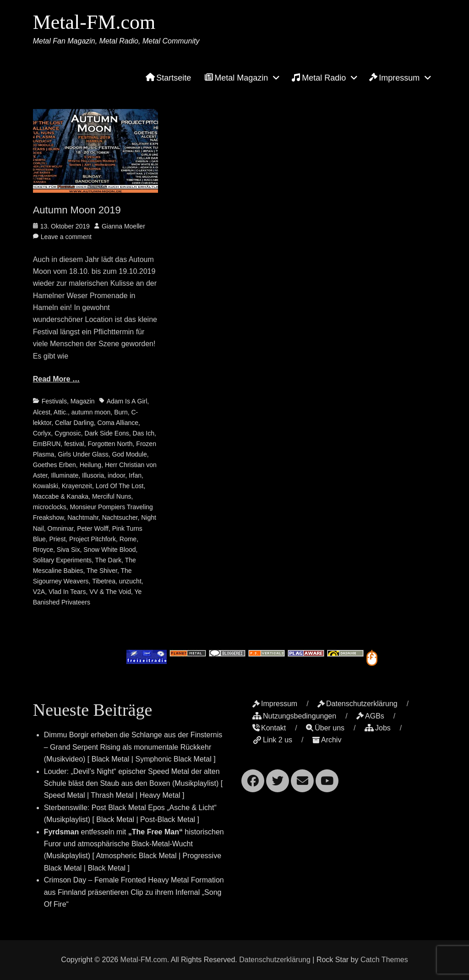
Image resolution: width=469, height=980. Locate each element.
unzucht (130, 581)
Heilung (90, 465)
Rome (128, 539)
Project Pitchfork (93, 539)
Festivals (54, 401)
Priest (58, 539)
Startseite (168, 78)
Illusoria (93, 475)
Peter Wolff (93, 528)
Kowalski (46, 486)
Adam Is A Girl (127, 401)
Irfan (135, 475)
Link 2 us (272, 740)
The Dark (109, 560)
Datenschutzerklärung (357, 704)
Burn (121, 412)
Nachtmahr (83, 517)
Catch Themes (384, 960)
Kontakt (269, 728)
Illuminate (65, 475)
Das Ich (144, 433)
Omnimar (61, 528)
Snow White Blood (109, 550)
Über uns (325, 728)
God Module (129, 454)
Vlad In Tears (67, 592)
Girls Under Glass (83, 454)
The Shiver (102, 571)
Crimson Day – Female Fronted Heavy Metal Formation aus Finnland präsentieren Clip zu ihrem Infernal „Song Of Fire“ (134, 892)
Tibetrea (104, 581)
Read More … (56, 379)
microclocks (50, 507)
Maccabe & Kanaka (61, 496)
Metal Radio (319, 77)
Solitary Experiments (62, 560)
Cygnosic (68, 433)
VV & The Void (110, 592)
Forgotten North (110, 444)
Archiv (327, 740)
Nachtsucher (120, 517)
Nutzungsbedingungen (294, 716)
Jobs (378, 728)
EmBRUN (47, 444)
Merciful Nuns (112, 496)
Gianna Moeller (123, 226)
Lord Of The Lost (120, 486)
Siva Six (68, 550)
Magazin (83, 401)
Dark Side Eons (107, 433)
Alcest (42, 412)
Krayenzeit (77, 486)
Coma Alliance (118, 423)
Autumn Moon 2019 (77, 210)
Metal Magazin (236, 78)
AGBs (370, 716)
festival (74, 444)
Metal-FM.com (94, 22)
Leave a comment (66, 237)
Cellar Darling (74, 423)
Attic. (61, 412)
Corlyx (42, 433)
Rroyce (43, 550)
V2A (39, 592)
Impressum (394, 78)
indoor (116, 475)
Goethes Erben (55, 465)
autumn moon (91, 412)
